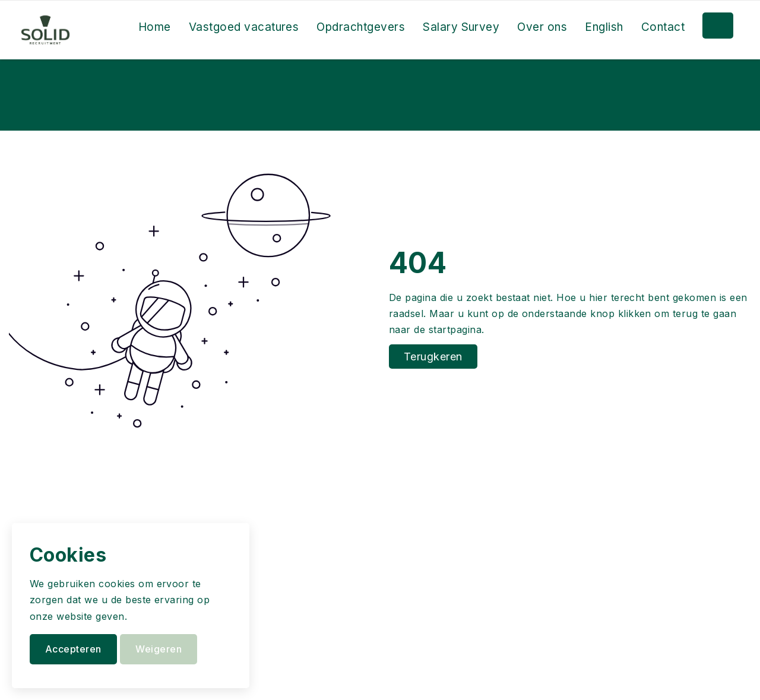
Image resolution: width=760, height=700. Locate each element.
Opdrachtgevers (361, 27)
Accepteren (73, 649)
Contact (663, 27)
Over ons (542, 27)
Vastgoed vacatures (244, 27)
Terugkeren (433, 357)
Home (155, 27)
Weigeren (159, 649)
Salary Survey (461, 27)
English (604, 27)
